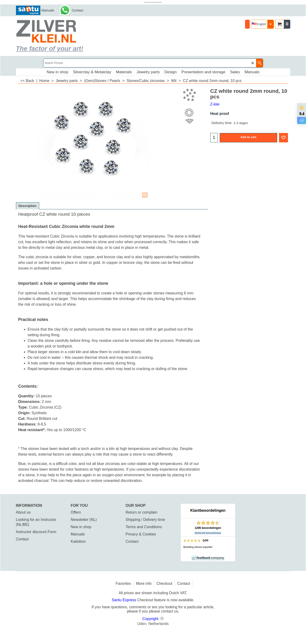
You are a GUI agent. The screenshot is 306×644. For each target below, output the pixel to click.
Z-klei (215, 104)
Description (28, 206)
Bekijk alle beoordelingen (208, 533)
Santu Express (124, 600)
